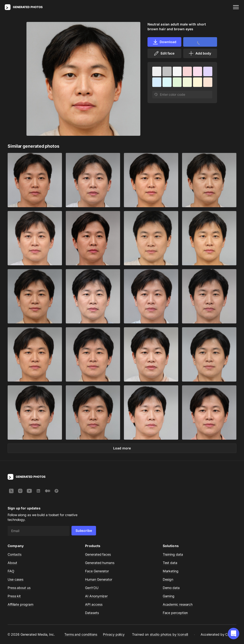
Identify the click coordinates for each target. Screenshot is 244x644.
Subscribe (84, 531)
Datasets (92, 613)
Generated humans (100, 563)
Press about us (19, 588)
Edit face (164, 53)
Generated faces (98, 554)
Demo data (171, 588)
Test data (170, 563)
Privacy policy (114, 634)
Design (168, 579)
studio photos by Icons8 (169, 634)
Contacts (15, 554)
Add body (200, 53)
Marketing (171, 571)
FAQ (11, 571)
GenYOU (92, 588)
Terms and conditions (81, 634)
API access (94, 604)
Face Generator (97, 571)
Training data (173, 554)
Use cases (15, 579)
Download (164, 42)
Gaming (169, 596)
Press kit (14, 596)
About (12, 563)
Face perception (175, 613)
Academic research (178, 604)
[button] (234, 634)
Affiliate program (20, 604)
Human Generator (99, 579)
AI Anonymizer (96, 596)
